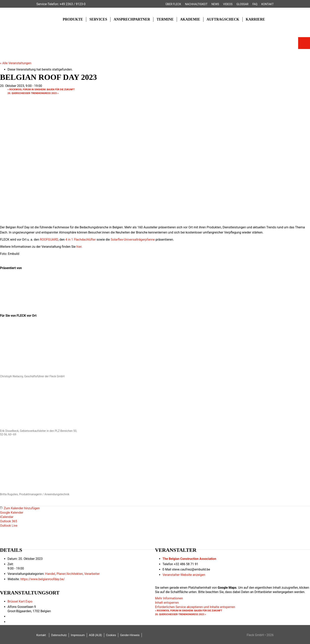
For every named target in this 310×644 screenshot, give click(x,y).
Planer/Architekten (70, 574)
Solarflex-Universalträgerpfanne (133, 240)
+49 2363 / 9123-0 (72, 4)
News (215, 4)
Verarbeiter (92, 574)
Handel (50, 574)
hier (79, 247)
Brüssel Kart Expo (20, 601)
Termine (165, 19)
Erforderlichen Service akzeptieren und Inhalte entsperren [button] (195, 607)
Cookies (111, 635)
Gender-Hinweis (130, 635)
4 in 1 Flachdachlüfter (81, 240)
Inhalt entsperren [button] (167, 603)
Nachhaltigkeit (196, 4)
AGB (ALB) (95, 635)
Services (98, 19)
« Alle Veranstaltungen (16, 63)
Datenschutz (59, 635)
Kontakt (267, 4)
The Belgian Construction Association (189, 559)
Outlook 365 (9, 521)
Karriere (255, 19)
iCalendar (7, 517)
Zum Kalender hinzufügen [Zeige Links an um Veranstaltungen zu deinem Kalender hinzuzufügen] (22, 508)
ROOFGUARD (49, 240)
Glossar (242, 4)
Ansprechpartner (132, 19)
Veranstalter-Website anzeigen (184, 575)
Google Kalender (12, 513)
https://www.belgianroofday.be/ (43, 579)
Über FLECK (173, 4)
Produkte (73, 19)
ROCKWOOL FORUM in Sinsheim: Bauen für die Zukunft (41, 89)
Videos (228, 4)
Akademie (190, 19)
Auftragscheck (223, 19)
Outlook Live (9, 526)
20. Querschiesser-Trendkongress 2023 (33, 93)
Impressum (78, 635)
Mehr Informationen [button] (169, 598)
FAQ (255, 4)
